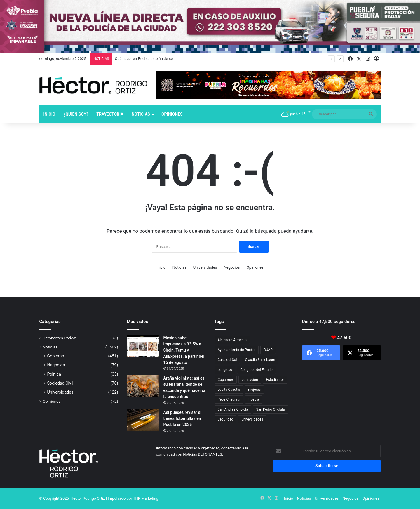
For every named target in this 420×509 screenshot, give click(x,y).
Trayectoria (110, 114)
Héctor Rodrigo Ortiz (88, 498)
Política (54, 374)
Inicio (49, 114)
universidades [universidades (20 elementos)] (252, 419)
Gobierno (56, 356)
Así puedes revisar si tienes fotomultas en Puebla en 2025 (182, 418)
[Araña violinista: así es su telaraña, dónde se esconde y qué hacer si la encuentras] (143, 386)
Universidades (205, 267)
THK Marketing (146, 498)
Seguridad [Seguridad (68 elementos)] (226, 419)
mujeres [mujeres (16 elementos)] (254, 390)
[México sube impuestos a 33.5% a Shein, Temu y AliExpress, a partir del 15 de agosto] (143, 346)
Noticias (141, 114)
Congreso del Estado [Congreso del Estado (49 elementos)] (256, 370)
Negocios (232, 267)
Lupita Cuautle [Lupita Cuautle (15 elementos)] (229, 390)
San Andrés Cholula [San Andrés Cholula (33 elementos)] (233, 409)
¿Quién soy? (76, 114)
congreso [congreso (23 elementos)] (225, 370)
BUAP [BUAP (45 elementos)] (268, 350)
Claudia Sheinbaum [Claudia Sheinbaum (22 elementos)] (260, 360)
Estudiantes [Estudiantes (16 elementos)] (275, 380)
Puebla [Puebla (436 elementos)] (254, 399)
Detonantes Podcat (60, 338)
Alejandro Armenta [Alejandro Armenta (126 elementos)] (232, 340)
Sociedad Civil (60, 383)
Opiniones (172, 114)
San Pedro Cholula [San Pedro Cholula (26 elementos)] (271, 409)
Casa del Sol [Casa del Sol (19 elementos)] (227, 360)
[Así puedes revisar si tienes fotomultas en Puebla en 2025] (143, 420)
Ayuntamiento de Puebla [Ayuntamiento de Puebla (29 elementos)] (237, 350)
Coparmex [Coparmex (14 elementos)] (226, 380)
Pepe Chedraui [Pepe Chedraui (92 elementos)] (229, 399)
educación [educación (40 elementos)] (250, 380)
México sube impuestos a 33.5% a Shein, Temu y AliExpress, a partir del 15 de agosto (184, 350)
